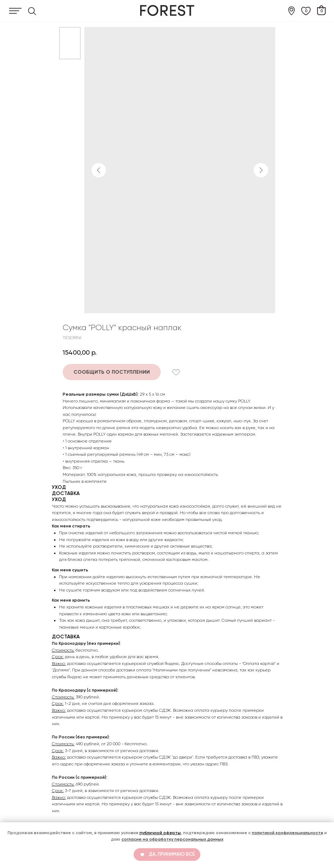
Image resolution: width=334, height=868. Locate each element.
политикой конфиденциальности (288, 833)
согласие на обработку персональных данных (172, 839)
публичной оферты (160, 833)
